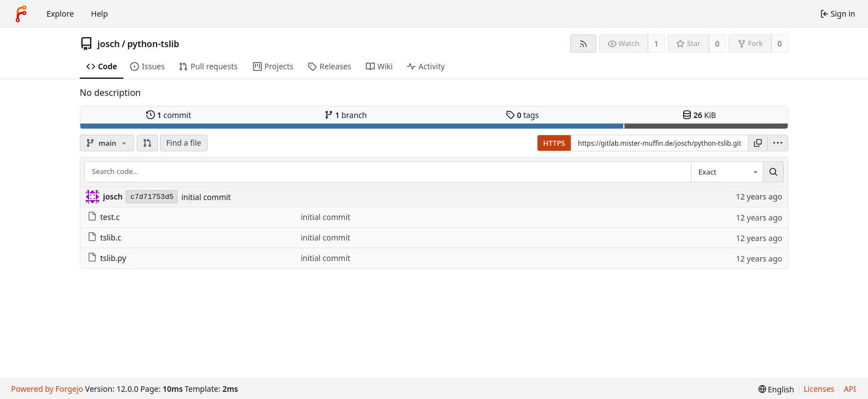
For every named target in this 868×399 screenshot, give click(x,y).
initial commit (206, 197)
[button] (147, 143)
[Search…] (773, 172)
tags (522, 115)
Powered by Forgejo (47, 389)
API (850, 389)
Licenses (819, 389)
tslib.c (104, 237)
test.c (104, 217)
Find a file (184, 143)
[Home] (21, 14)
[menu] (778, 143)
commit (169, 115)
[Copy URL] (758, 143)
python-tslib (153, 44)
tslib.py (107, 258)
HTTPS (554, 143)
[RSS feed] (583, 44)
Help (99, 14)
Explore (60, 14)
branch (346, 115)
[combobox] (727, 172)
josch (109, 44)
